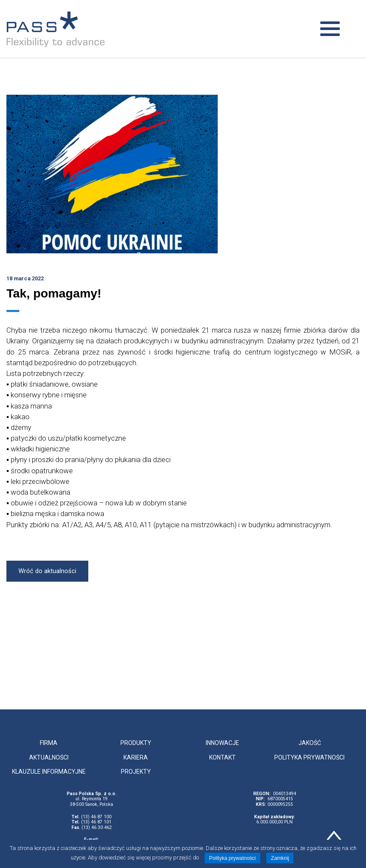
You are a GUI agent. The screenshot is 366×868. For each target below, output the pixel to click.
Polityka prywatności (309, 757)
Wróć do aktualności (47, 571)
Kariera (136, 757)
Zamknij (280, 858)
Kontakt (222, 757)
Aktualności (49, 757)
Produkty (136, 743)
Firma (49, 743)
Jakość (310, 743)
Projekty (136, 772)
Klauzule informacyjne (49, 772)
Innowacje (222, 743)
